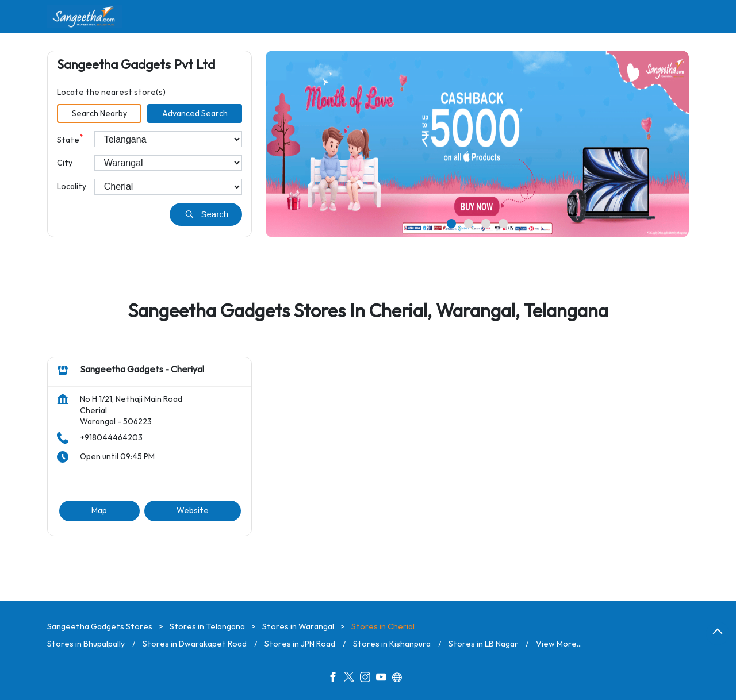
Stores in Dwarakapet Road (195, 644)
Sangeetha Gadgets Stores (101, 627)
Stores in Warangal (298, 627)
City (65, 163)
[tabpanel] (477, 144)
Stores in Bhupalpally (86, 644)
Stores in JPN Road (300, 644)
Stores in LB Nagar (483, 644)
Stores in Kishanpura (392, 644)
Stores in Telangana (207, 627)
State (70, 139)
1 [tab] (451, 224)
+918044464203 (111, 438)
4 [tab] (503, 224)
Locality (72, 186)
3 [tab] (486, 224)
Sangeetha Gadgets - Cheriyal (142, 370)
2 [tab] (469, 224)
